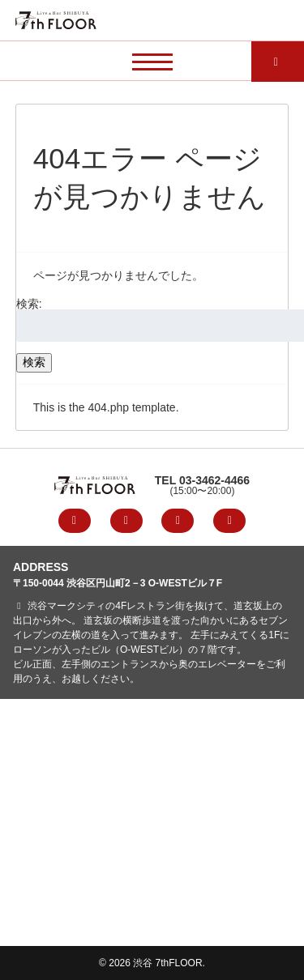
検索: (29, 304)
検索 (34, 362)
